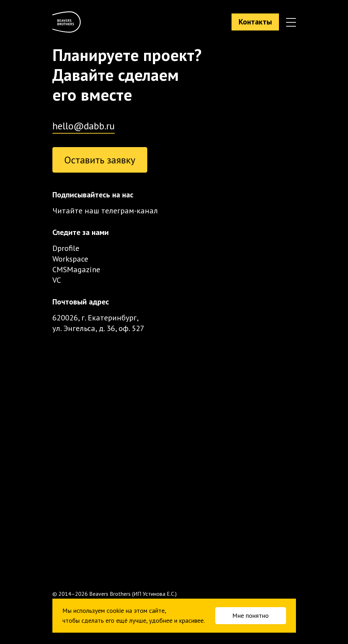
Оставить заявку (100, 160)
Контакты (255, 22)
